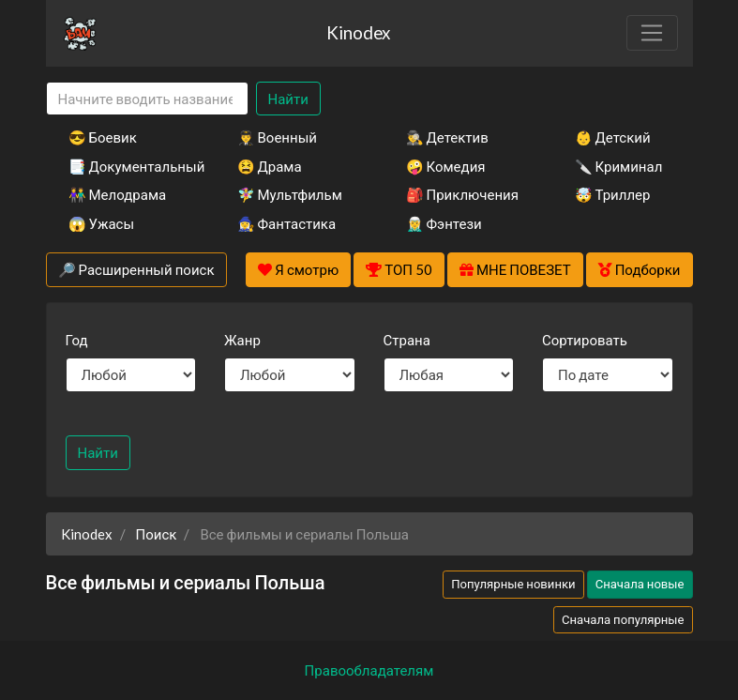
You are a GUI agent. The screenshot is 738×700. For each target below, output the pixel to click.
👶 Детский (613, 137)
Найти (288, 99)
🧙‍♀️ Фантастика (287, 223)
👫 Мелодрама (118, 194)
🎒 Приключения (462, 194)
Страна (407, 340)
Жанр (242, 340)
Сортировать (585, 340)
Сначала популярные (623, 619)
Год (77, 340)
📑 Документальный (128, 166)
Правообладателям (369, 670)
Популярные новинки (513, 584)
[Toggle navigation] (652, 33)
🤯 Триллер (613, 194)
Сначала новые (640, 584)
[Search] (147, 99)
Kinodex (358, 32)
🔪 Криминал (619, 166)
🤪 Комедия (446, 166)
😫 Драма (270, 166)
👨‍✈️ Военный (277, 137)
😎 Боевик (103, 137)
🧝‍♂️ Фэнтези (444, 223)
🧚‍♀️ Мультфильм (290, 194)
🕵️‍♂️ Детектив (447, 137)
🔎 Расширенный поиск (136, 269)
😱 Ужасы (102, 223)
